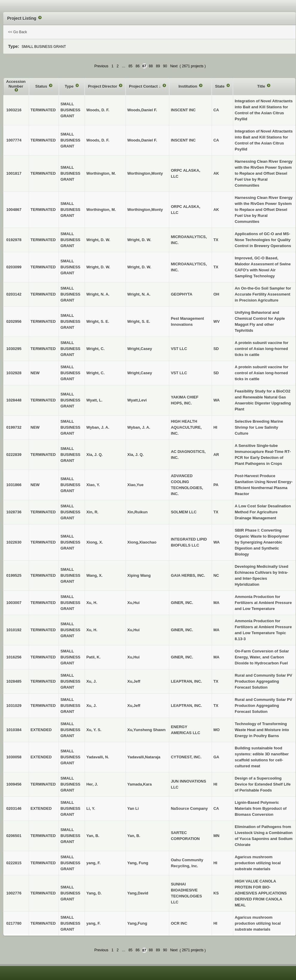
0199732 (14, 427)
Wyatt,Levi (137, 400)
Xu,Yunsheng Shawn (147, 730)
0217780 (14, 923)
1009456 (14, 784)
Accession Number (16, 84)
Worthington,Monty (145, 173)
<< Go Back (17, 32)
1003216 (14, 110)
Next (174, 66)
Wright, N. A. (139, 294)
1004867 (14, 210)
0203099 (14, 267)
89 (158, 66)
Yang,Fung (137, 923)
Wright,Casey (140, 349)
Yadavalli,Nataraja (144, 757)
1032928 (14, 373)
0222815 (14, 863)
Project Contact (144, 86)
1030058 (14, 757)
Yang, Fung (138, 863)
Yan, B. (134, 836)
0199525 (14, 575)
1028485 (14, 681)
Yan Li (133, 808)
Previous (101, 66)
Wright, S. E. (139, 321)
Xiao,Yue (135, 485)
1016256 (14, 657)
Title (262, 86)
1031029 (14, 706)
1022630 (14, 542)
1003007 (14, 603)
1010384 (14, 730)
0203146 (14, 808)
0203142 (14, 294)
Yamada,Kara (140, 784)
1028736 (14, 512)
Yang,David (138, 893)
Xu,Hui (133, 603)
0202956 (14, 321)
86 (138, 66)
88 (151, 66)
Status (42, 86)
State (220, 86)
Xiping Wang (139, 575)
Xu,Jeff (134, 681)
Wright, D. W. (139, 240)
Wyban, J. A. (139, 427)
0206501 (14, 836)
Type (70, 86)
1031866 (14, 485)
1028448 (14, 400)
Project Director (103, 86)
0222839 (14, 455)
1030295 (14, 349)
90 (165, 66)
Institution (188, 86)
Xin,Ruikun (138, 512)
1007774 (14, 140)
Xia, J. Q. (136, 455)
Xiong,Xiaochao (142, 542)
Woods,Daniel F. (142, 110)
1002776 (14, 893)
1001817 (14, 173)
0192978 (14, 240)
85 (131, 66)
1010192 (14, 630)
